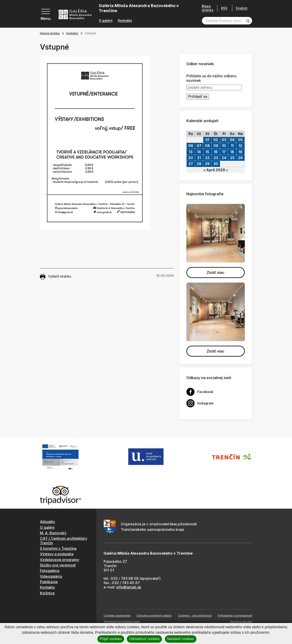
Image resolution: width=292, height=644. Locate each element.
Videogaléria (51, 576)
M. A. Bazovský (53, 533)
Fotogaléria (50, 571)
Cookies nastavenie (117, 616)
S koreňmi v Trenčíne (58, 548)
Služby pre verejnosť (58, 565)
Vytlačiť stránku (56, 277)
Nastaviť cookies (181, 639)
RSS (224, 8)
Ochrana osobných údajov (154, 616)
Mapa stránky (208, 8)
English (242, 8)
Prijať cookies (111, 639)
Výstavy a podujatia (57, 554)
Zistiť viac (216, 273)
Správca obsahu (241, 622)
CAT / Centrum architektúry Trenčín (64, 541)
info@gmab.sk (129, 587)
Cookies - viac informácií (195, 616)
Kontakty (125, 21)
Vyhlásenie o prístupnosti (235, 616)
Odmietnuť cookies (144, 639)
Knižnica (47, 593)
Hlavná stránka (50, 33)
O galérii (106, 21)
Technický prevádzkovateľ (122, 622)
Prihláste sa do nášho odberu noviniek (211, 78)
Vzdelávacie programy (60, 560)
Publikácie (49, 582)
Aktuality (47, 522)
